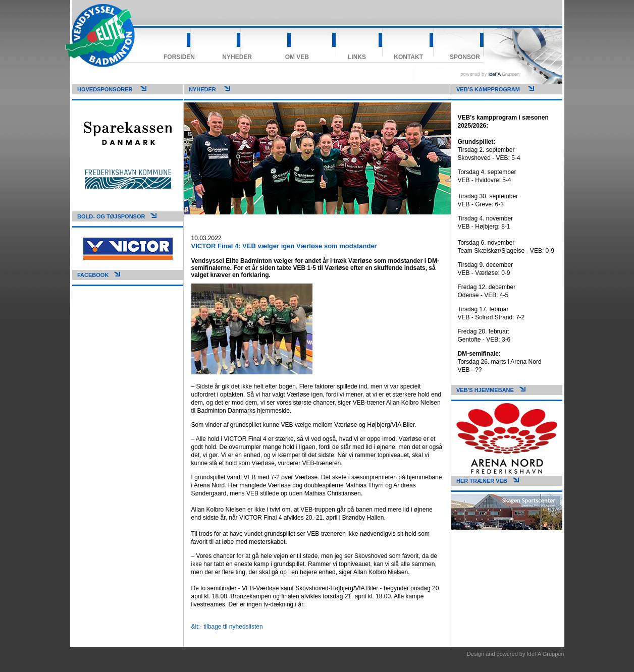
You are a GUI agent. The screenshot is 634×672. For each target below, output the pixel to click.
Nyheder (237, 57)
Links (357, 57)
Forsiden (179, 57)
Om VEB (297, 57)
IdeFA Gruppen (546, 654)
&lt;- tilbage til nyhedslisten (227, 627)
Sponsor (465, 57)
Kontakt (408, 57)
